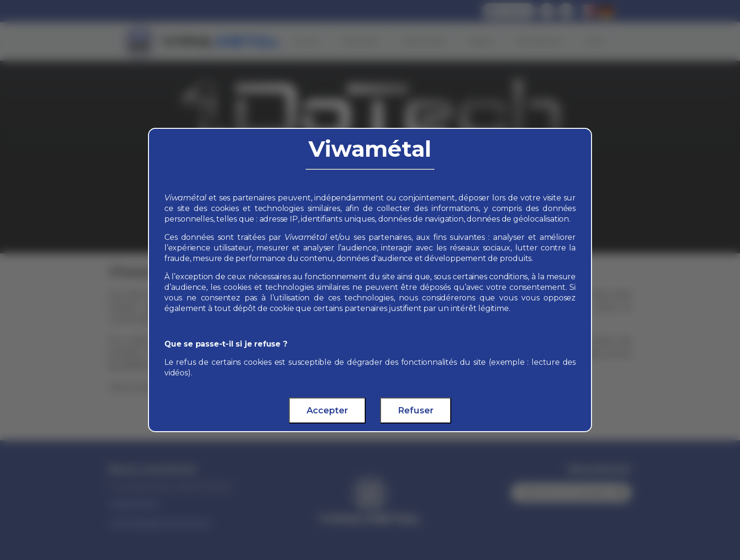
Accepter (327, 411)
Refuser (416, 411)
